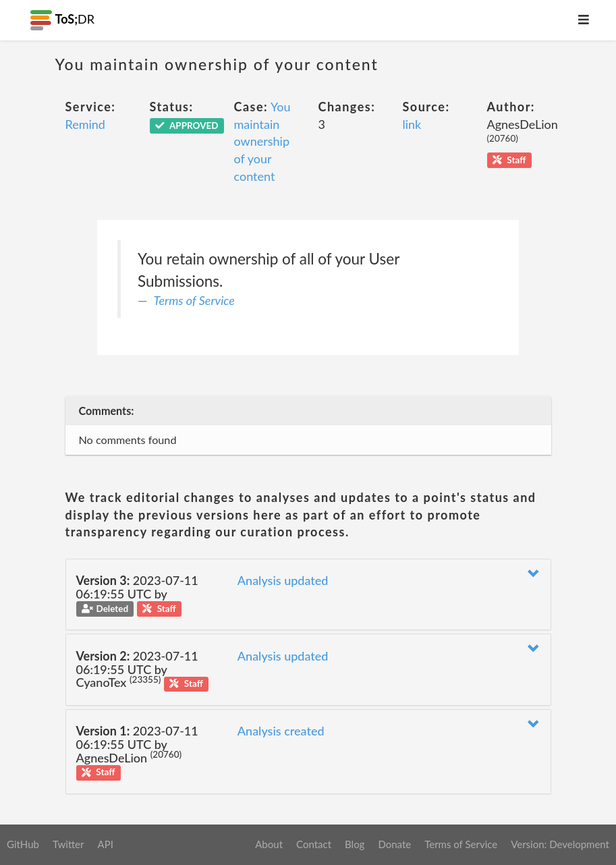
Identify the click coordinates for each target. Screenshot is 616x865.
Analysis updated (283, 580)
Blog (355, 844)
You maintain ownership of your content (262, 141)
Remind (85, 124)
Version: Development (560, 844)
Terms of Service (194, 300)
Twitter (68, 844)
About (269, 844)
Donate (394, 844)
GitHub (23, 844)
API (105, 844)
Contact (314, 844)
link (412, 124)
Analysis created (281, 731)
